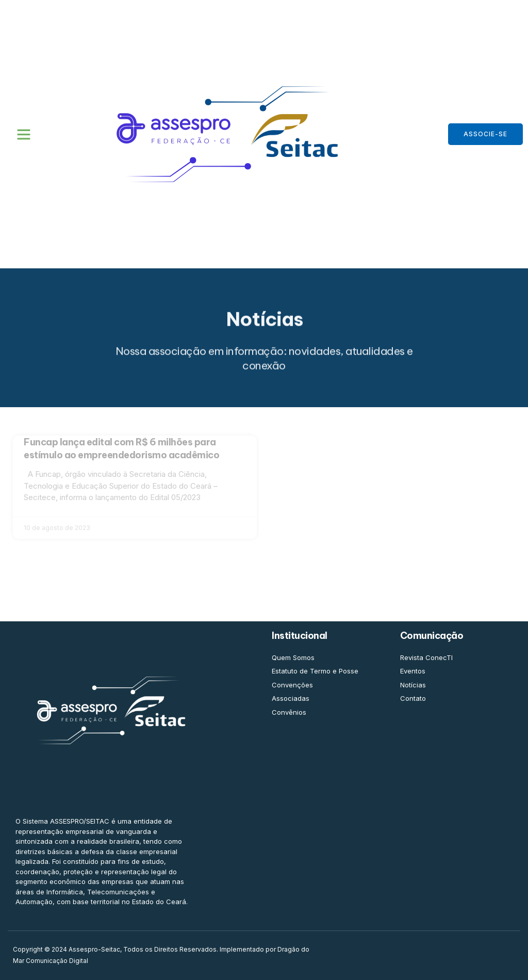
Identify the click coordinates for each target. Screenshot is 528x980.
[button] (24, 134)
